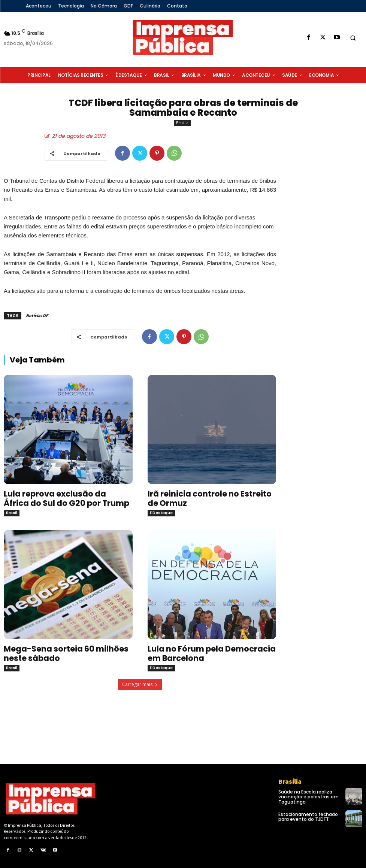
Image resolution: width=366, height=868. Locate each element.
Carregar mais (140, 684)
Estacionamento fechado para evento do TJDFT (308, 817)
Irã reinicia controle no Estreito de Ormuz (210, 498)
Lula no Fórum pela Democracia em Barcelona (212, 653)
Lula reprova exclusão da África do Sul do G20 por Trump (66, 498)
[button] (353, 38)
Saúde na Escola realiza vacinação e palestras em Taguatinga (308, 797)
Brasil (12, 513)
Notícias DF (37, 315)
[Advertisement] (325, 304)
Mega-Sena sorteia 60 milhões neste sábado (66, 653)
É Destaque (161, 513)
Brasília (182, 123)
